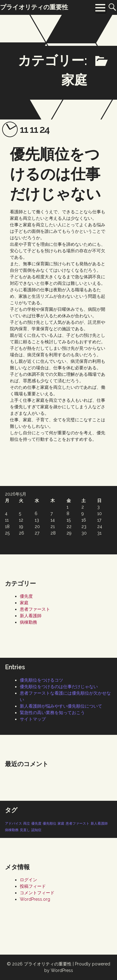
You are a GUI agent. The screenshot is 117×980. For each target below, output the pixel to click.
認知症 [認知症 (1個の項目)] (36, 830)
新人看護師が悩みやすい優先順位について (61, 706)
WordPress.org (35, 899)
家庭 (24, 603)
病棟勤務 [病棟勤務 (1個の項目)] (12, 830)
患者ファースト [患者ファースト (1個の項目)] (78, 823)
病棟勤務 (28, 622)
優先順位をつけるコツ (41, 680)
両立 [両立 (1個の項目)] (27, 823)
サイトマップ (33, 719)
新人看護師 (31, 616)
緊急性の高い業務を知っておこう (52, 713)
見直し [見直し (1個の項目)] (25, 830)
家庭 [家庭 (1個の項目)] (61, 823)
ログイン (28, 880)
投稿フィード (33, 886)
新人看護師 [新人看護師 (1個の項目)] (99, 823)
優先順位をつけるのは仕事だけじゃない (55, 174)
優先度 (26, 596)
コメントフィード (37, 893)
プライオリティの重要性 (48, 964)
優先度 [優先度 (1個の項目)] (36, 823)
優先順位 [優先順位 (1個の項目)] (50, 823)
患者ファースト (35, 609)
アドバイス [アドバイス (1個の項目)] (13, 823)
